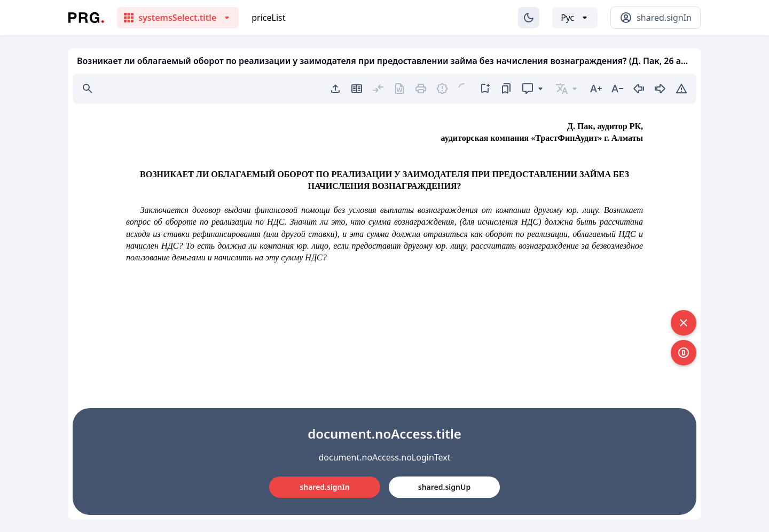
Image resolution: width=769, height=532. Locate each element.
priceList (268, 18)
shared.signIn (324, 487)
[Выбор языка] (575, 18)
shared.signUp (444, 487)
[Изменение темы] (529, 18)
